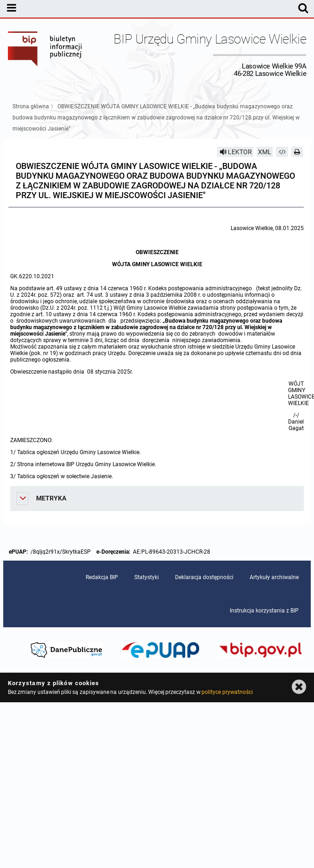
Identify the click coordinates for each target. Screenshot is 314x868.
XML (265, 152)
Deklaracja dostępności (204, 577)
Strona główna (31, 106)
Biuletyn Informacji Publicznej (45, 55)
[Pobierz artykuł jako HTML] (282, 152)
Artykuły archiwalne (274, 577)
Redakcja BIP (102, 577)
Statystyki (147, 577)
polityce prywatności (227, 692)
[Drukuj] (297, 152)
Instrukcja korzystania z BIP (264, 611)
